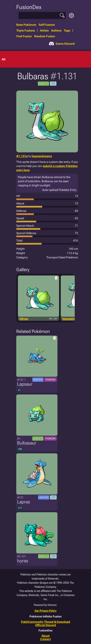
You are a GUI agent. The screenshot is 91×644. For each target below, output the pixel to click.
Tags (67, 30)
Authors (56, 30)
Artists (44, 30)
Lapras (23, 502)
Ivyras (23, 561)
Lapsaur (25, 384)
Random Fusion (45, 36)
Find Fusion (24, 36)
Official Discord (46, 625)
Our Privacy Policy (45, 611)
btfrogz (24, 319)
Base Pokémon (26, 25)
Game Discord (62, 44)
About (46, 636)
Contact (45, 639)
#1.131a (22, 156)
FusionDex (29, 7)
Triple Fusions (26, 30)
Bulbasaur (27, 443)
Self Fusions (47, 25)
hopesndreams (42, 156)
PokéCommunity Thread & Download (46, 622)
